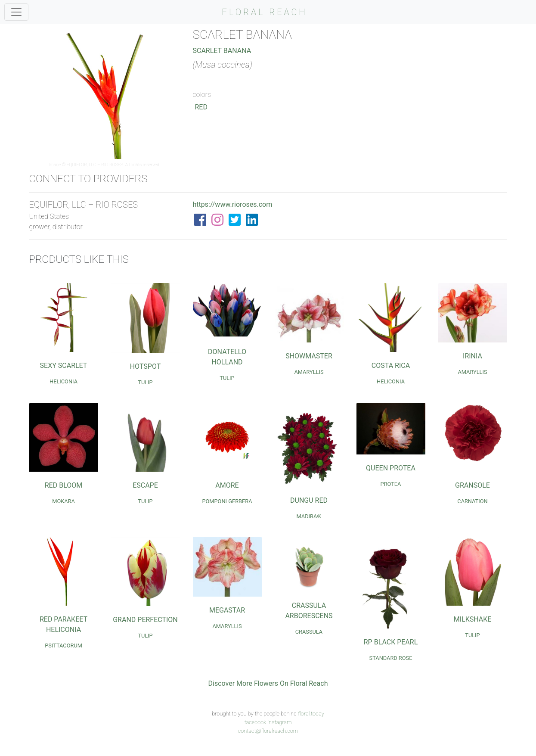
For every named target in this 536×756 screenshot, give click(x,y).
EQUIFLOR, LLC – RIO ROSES (95, 165)
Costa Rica (391, 366)
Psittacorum (64, 646)
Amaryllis (309, 372)
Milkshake (473, 619)
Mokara (64, 501)
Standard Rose (391, 658)
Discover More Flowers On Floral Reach (268, 683)
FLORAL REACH (265, 12)
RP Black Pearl (391, 642)
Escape (145, 485)
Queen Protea (391, 468)
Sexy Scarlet (64, 366)
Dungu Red (309, 500)
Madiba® (309, 516)
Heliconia (64, 381)
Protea (391, 484)
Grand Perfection (145, 620)
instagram (279, 722)
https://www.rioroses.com (233, 204)
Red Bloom (64, 485)
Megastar (227, 610)
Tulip (145, 382)
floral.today (311, 714)
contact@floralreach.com (268, 731)
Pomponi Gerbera (227, 501)
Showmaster (309, 356)
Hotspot (146, 366)
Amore (227, 485)
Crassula (309, 632)
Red (201, 107)
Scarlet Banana (222, 51)
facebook (255, 722)
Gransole (472, 485)
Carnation (472, 501)
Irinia (472, 356)
